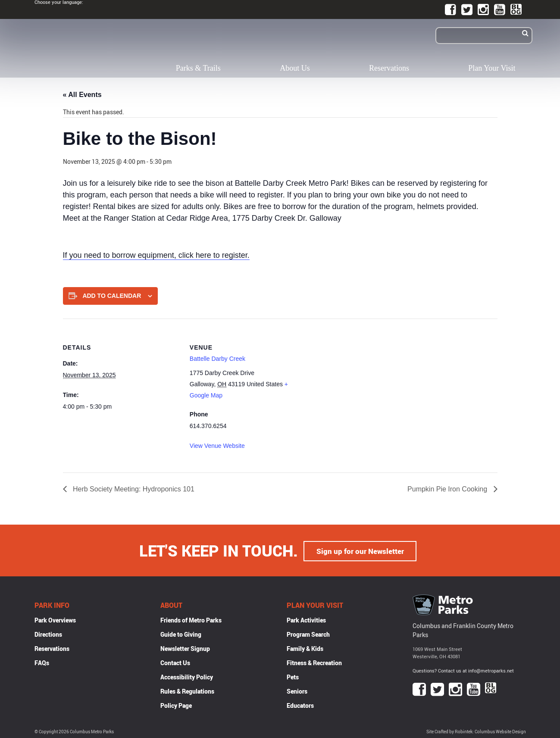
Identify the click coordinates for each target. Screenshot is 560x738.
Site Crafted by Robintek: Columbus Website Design (476, 731)
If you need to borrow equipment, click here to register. (156, 255)
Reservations (389, 68)
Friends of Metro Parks (191, 619)
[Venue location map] (362, 378)
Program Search (308, 633)
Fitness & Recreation (314, 662)
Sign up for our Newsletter (360, 550)
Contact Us (175, 662)
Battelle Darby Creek (217, 359)
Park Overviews (55, 619)
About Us (295, 68)
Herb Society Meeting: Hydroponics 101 (133, 489)
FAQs (42, 662)
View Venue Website (217, 446)
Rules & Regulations (187, 690)
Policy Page (176, 705)
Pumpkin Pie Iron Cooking (448, 489)
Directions (48, 633)
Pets (293, 676)
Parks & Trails (198, 68)
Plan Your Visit (492, 68)
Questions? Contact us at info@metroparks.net (463, 670)
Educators (300, 705)
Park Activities (306, 619)
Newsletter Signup (185, 648)
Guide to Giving (181, 633)
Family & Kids (305, 648)
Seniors (297, 690)
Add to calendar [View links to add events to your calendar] (112, 296)
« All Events (82, 95)
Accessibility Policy (187, 676)
